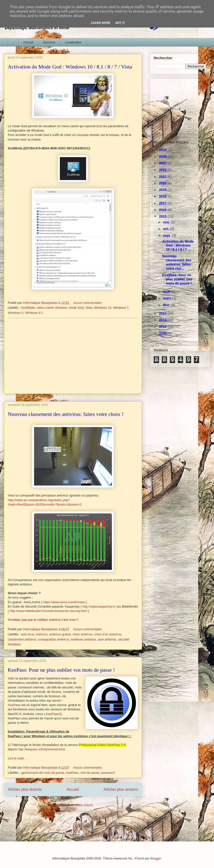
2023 (163, 163)
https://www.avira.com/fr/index (64, 602)
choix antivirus (82, 634)
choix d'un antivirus (108, 634)
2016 (163, 210)
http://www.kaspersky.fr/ (99, 606)
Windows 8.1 (34, 313)
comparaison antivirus (53, 639)
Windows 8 (16, 313)
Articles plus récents (25, 789)
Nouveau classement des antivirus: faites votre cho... (177, 262)
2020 (163, 183)
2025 (163, 150)
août (167, 292)
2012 (163, 326)
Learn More (101, 23)
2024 (163, 157)
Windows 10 (103, 308)
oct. (166, 229)
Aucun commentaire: (88, 303)
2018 (163, 196)
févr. (167, 305)
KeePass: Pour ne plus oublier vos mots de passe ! (61, 670)
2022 (163, 170)
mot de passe (90, 773)
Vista (89, 308)
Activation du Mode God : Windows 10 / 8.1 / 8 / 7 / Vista (70, 67)
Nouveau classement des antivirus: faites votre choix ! (66, 414)
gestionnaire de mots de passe (43, 773)
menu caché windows (52, 308)
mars (167, 298)
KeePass (15, 705)
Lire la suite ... (18, 758)
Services (49, 42)
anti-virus (28, 634)
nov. (167, 222)
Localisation (73, 42)
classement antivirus (22, 639)
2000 (163, 333)
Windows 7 (121, 308)
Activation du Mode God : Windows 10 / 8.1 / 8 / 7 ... (178, 246)
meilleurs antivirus (83, 639)
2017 (163, 203)
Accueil (28, 42)
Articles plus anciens (121, 789)
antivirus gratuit (60, 634)
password (108, 773)
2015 (163, 216)
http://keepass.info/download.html (41, 749)
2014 (163, 313)
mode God (76, 308)
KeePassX (53, 714)
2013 (163, 320)
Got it (120, 23)
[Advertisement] (73, 356)
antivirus (42, 634)
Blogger (156, 858)
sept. (167, 236)
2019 (163, 190)
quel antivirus (107, 639)
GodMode (28, 308)
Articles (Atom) (83, 805)
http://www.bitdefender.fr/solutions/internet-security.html (48, 611)
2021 (163, 177)
